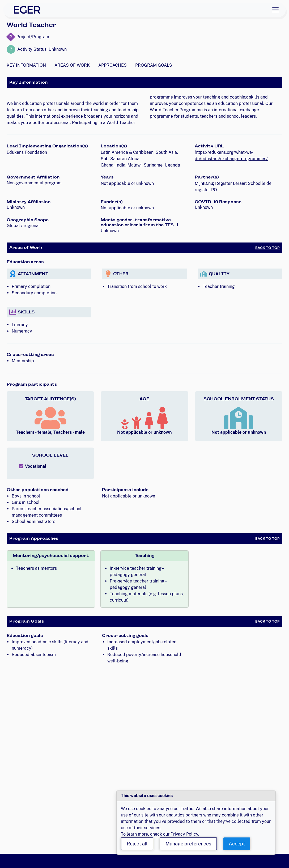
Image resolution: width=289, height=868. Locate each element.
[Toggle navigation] (275, 10)
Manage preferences (188, 844)
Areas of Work (72, 65)
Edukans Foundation (27, 152)
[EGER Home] (27, 10)
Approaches (112, 65)
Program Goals (154, 65)
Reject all (137, 844)
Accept (237, 844)
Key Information (26, 65)
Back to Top (267, 248)
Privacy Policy (184, 834)
